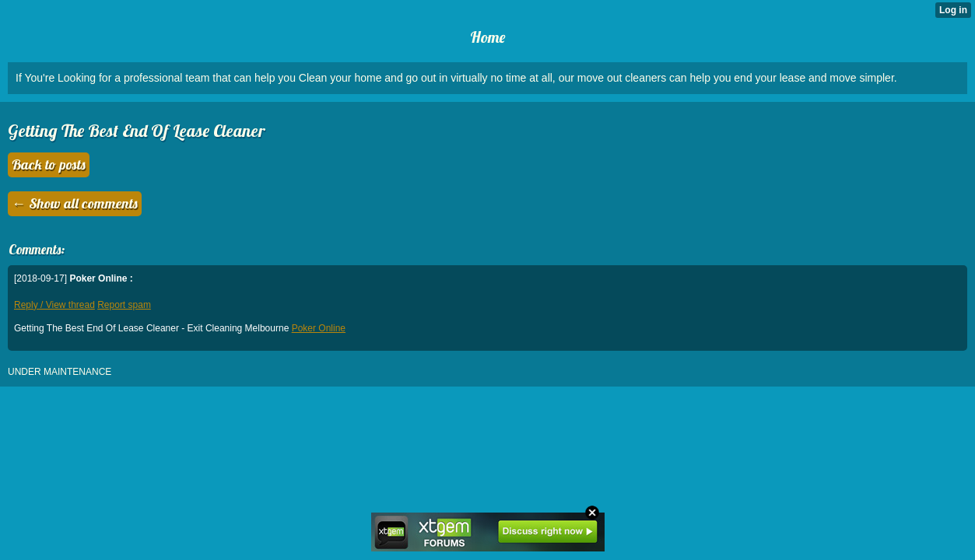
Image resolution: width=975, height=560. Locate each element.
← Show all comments (75, 203)
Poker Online (319, 328)
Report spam (124, 305)
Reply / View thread (54, 305)
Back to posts (49, 164)
